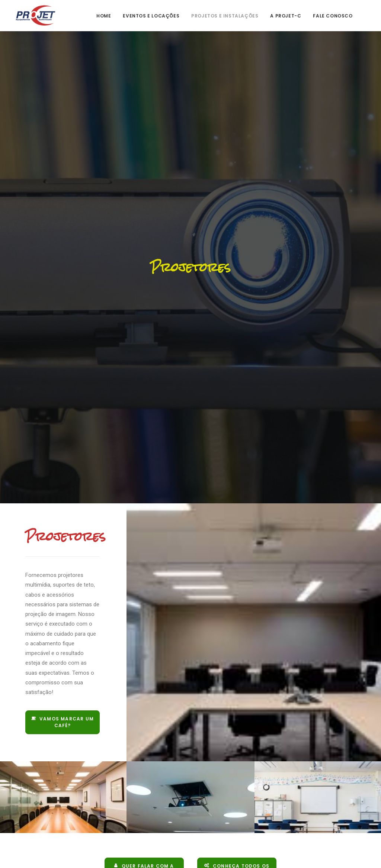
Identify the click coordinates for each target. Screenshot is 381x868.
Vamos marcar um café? (63, 713)
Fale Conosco (333, 16)
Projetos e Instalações (225, 16)
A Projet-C (286, 16)
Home (104, 16)
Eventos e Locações (151, 16)
